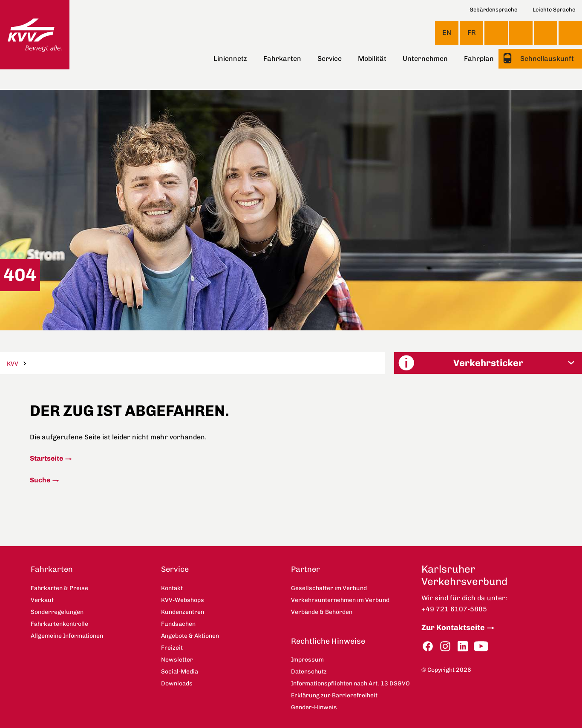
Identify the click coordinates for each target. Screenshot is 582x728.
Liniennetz (230, 59)
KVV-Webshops (546, 33)
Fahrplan (479, 59)
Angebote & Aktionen (190, 636)
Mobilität (372, 59)
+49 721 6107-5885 (454, 609)
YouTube (481, 646)
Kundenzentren (183, 612)
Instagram (445, 646)
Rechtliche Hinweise (328, 641)
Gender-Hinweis (314, 707)
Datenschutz (309, 672)
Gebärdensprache (493, 10)
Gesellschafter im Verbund (329, 588)
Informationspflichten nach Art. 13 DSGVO (350, 684)
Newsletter (177, 660)
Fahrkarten (282, 59)
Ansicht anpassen (496, 33)
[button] (488, 363)
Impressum (307, 660)
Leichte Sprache (554, 10)
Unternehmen (425, 59)
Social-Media (180, 672)
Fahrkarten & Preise (59, 588)
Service (330, 59)
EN (447, 33)
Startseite (46, 458)
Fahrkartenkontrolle (59, 624)
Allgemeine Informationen (67, 636)
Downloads (177, 684)
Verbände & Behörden (322, 612)
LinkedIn (463, 646)
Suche (40, 480)
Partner (305, 569)
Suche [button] (570, 33)
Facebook (428, 646)
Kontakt (521, 33)
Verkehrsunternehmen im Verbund (340, 600)
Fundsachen (178, 624)
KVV (13, 364)
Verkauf (42, 600)
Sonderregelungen (57, 612)
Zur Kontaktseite (453, 628)
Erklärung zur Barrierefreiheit (334, 695)
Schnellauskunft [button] (546, 59)
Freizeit (172, 648)
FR (472, 33)
